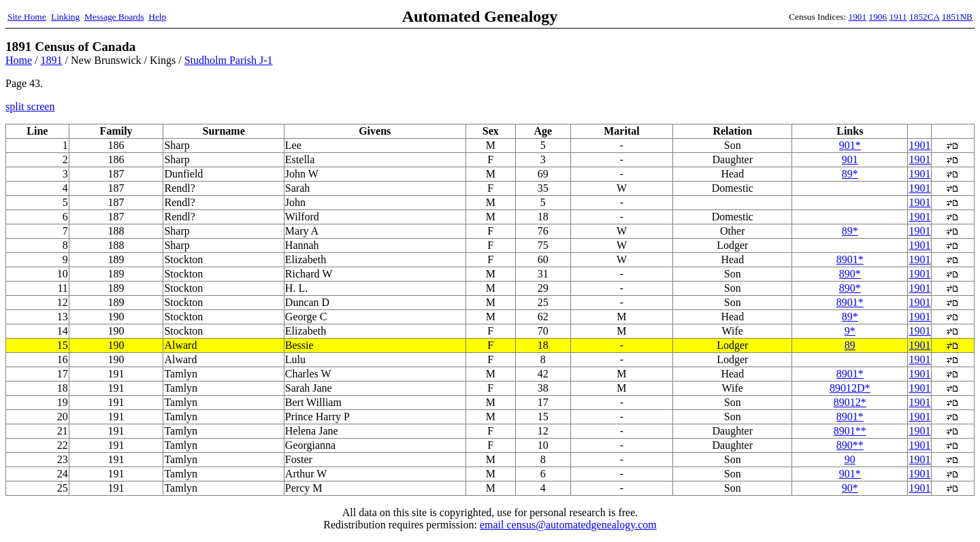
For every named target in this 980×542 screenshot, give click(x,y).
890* (850, 274)
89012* (850, 402)
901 (850, 159)
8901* (850, 259)
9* (850, 331)
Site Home (27, 17)
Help (157, 17)
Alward (180, 345)
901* (850, 145)
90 (850, 459)
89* (850, 174)
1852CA (924, 17)
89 (850, 345)
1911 (898, 17)
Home (19, 60)
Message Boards (114, 17)
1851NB (957, 17)
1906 (878, 17)
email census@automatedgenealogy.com (568, 525)
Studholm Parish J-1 (229, 60)
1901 (858, 17)
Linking (65, 17)
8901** (850, 431)
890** (850, 445)
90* (850, 488)
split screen (30, 106)
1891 (52, 60)
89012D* (850, 388)
